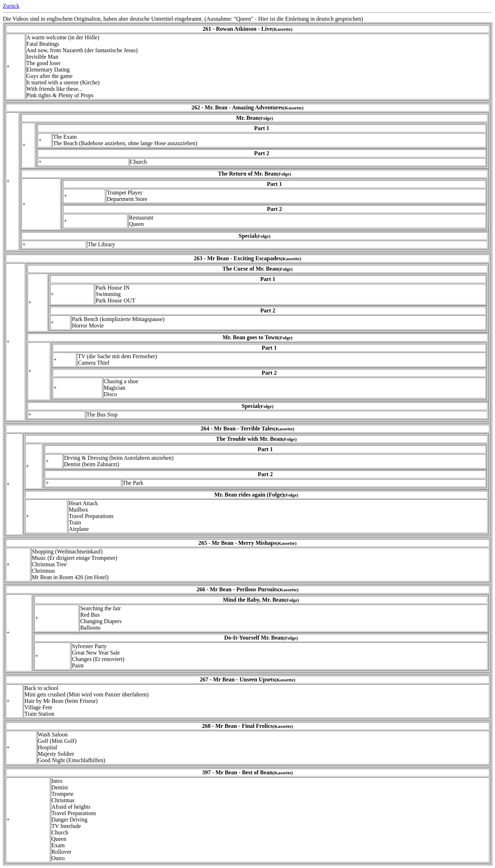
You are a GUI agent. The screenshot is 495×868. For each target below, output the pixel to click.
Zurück (11, 6)
